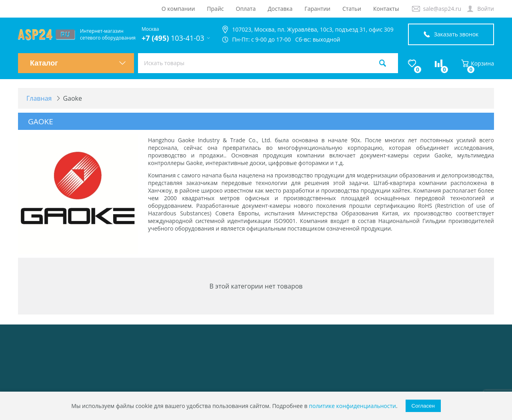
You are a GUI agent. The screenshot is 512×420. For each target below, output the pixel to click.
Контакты (386, 9)
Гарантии (317, 9)
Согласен (423, 406)
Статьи (352, 9)
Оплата (246, 9)
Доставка (280, 9)
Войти (486, 9)
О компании (178, 9)
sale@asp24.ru (442, 9)
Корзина (478, 63)
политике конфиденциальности (352, 406)
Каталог (78, 63)
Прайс (215, 9)
